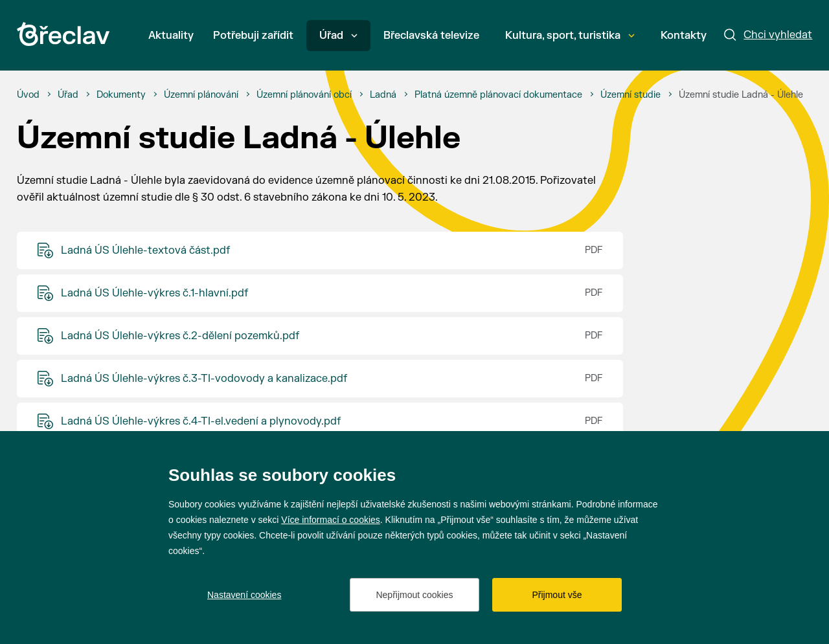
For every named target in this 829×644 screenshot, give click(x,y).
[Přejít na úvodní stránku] (63, 34)
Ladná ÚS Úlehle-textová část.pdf (145, 250)
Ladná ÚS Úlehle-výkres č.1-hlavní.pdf (154, 293)
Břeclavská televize (431, 36)
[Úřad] (68, 95)
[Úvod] (28, 95)
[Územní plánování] (201, 95)
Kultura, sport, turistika (570, 36)
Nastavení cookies (244, 595)
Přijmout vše (557, 595)
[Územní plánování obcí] (304, 95)
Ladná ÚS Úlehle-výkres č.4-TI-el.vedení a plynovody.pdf (201, 421)
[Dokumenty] (121, 95)
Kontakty (684, 36)
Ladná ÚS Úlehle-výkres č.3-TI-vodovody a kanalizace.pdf (204, 379)
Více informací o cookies (331, 520)
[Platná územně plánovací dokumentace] (498, 95)
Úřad (338, 36)
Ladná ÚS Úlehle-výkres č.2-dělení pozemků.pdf (180, 336)
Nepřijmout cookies (414, 595)
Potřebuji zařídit (253, 36)
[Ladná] (383, 95)
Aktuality (171, 36)
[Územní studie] (630, 95)
